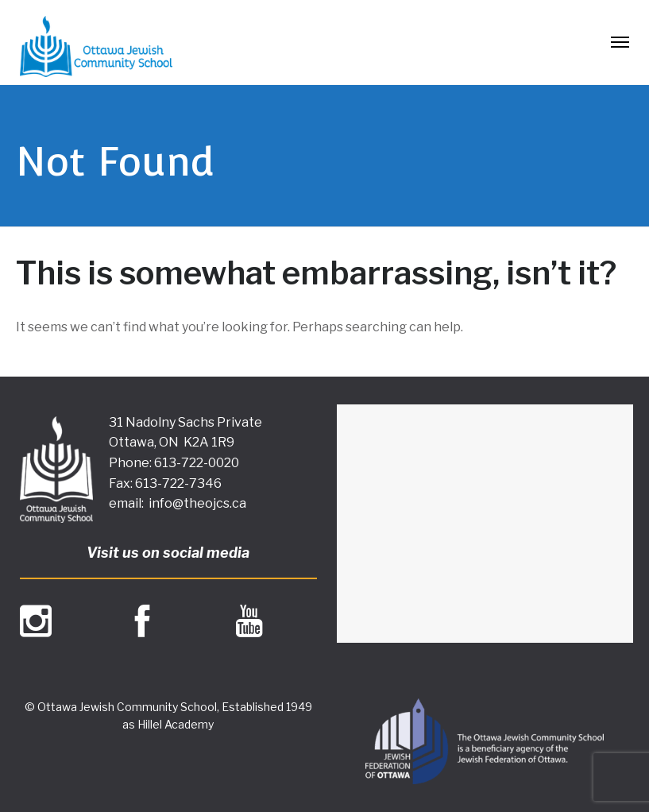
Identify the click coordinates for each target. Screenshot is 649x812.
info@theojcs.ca (197, 503)
